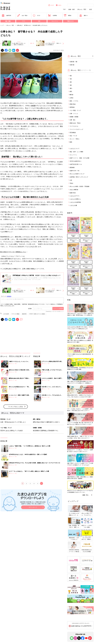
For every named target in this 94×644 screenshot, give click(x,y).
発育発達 (72, 107)
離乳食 (67, 15)
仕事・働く (73, 120)
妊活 (91, 9)
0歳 (71, 76)
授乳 (71, 91)
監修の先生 (73, 193)
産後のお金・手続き (75, 123)
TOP (64, 9)
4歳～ (71, 88)
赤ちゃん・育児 (82, 9)
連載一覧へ (86, 495)
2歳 (71, 82)
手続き (71, 183)
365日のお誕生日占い (76, 161)
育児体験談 (73, 132)
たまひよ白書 (73, 205)
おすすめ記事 (6, 314)
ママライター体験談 (15, 314)
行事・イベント (74, 114)
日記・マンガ (73, 136)
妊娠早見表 (6, 15)
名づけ (36, 15)
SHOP (51, 5)
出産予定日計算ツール (76, 164)
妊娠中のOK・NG (74, 171)
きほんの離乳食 (74, 190)
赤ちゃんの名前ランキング (77, 174)
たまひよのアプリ (74, 196)
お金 (71, 180)
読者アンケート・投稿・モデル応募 (79, 158)
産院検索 (72, 167)
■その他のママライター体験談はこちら (13, 252)
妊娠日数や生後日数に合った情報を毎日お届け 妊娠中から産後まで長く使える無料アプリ (33, 503)
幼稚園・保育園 (74, 117)
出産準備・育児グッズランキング (79, 177)
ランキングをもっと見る (16, 407)
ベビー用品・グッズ (75, 110)
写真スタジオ (70, 21)
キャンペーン (55, 21)
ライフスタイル (74, 126)
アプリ (24, 21)
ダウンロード (33, 507)
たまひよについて (74, 148)
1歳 (71, 79)
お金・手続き (22, 15)
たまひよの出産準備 (75, 202)
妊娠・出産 (72, 9)
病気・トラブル (74, 101)
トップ (2, 25)
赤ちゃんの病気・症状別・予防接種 (79, 186)
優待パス (83, 15)
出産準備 (52, 15)
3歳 (71, 85)
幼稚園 (33, 106)
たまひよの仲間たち (75, 199)
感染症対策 (24, 314)
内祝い (59, 5)
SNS (39, 21)
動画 (71, 142)
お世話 (71, 98)
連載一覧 (32, 43)
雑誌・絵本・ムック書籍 (76, 152)
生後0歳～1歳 (73, 62)
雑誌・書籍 (8, 21)
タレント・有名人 (74, 139)
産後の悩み (73, 104)
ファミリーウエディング (76, 129)
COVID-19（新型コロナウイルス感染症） (37, 314)
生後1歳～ (72, 65)
